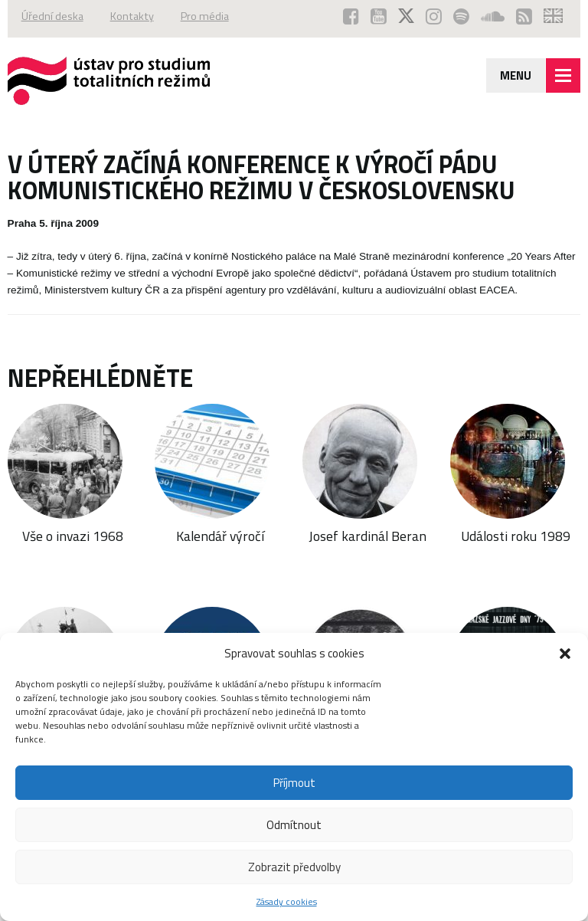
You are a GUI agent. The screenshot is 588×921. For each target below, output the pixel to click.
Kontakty (132, 16)
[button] (565, 654)
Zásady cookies (287, 901)
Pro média (205, 16)
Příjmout (294, 783)
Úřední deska (52, 16)
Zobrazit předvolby (294, 867)
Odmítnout (294, 825)
